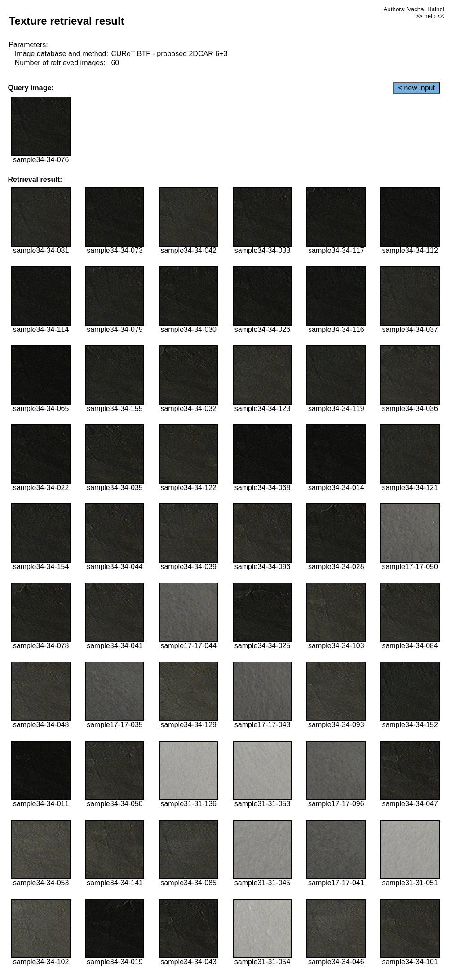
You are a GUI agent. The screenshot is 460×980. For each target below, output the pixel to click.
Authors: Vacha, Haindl (414, 9)
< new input (416, 88)
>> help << (430, 16)
